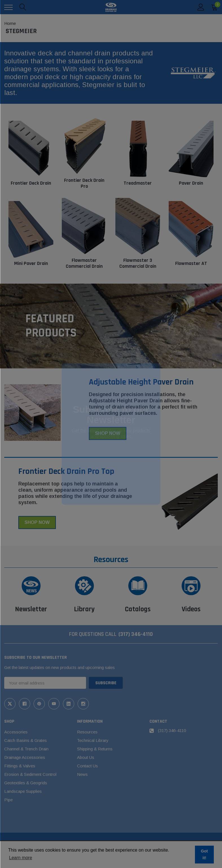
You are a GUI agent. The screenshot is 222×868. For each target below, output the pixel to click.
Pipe (8, 800)
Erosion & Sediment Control (30, 774)
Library (84, 609)
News (82, 774)
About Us (86, 757)
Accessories (16, 732)
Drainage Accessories (25, 757)
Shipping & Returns (95, 749)
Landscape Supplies (23, 791)
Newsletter (31, 609)
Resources (87, 732)
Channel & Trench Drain (26, 749)
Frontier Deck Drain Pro (84, 183)
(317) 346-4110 (136, 634)
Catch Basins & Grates (26, 740)
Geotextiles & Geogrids (26, 783)
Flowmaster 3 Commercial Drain (138, 263)
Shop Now (108, 433)
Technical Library (93, 740)
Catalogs (138, 609)
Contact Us (87, 766)
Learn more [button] (21, 858)
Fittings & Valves (20, 766)
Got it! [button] (204, 854)
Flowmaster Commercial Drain (84, 263)
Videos (191, 609)
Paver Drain (191, 183)
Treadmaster (138, 183)
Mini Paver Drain (31, 263)
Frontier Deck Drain (31, 183)
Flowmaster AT (191, 263)
